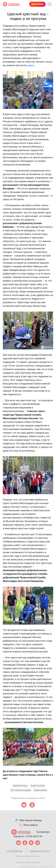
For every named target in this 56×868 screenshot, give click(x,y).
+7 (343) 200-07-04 (34, 836)
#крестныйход (38, 786)
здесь (31, 65)
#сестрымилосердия (21, 790)
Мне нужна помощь (28, 821)
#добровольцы (20, 786)
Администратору (40, 851)
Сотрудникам (14, 851)
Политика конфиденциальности (28, 856)
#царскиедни (40, 790)
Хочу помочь (37, 4)
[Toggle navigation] (50, 4)
